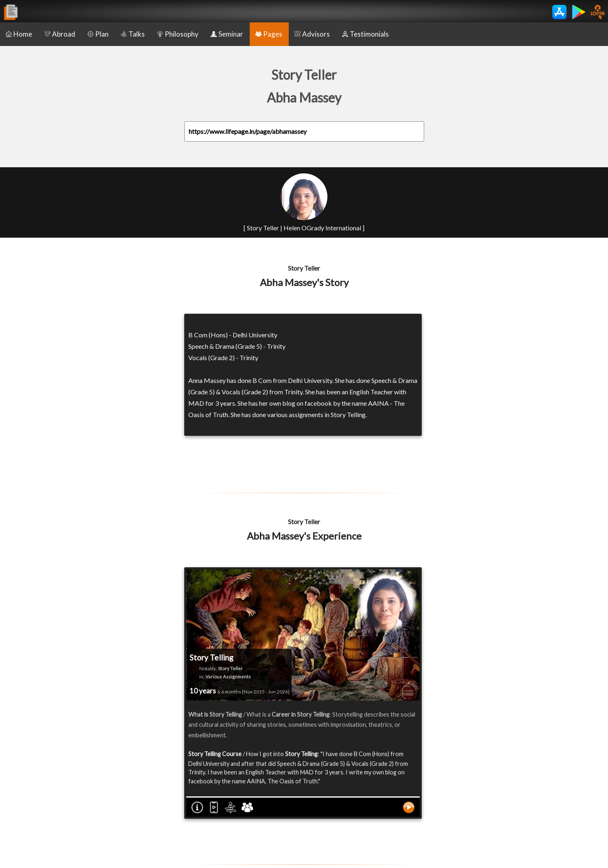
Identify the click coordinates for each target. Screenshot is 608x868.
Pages (269, 34)
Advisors (312, 34)
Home (19, 34)
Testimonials (365, 34)
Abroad (60, 34)
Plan (98, 34)
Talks (133, 34)
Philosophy (178, 34)
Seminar (227, 34)
